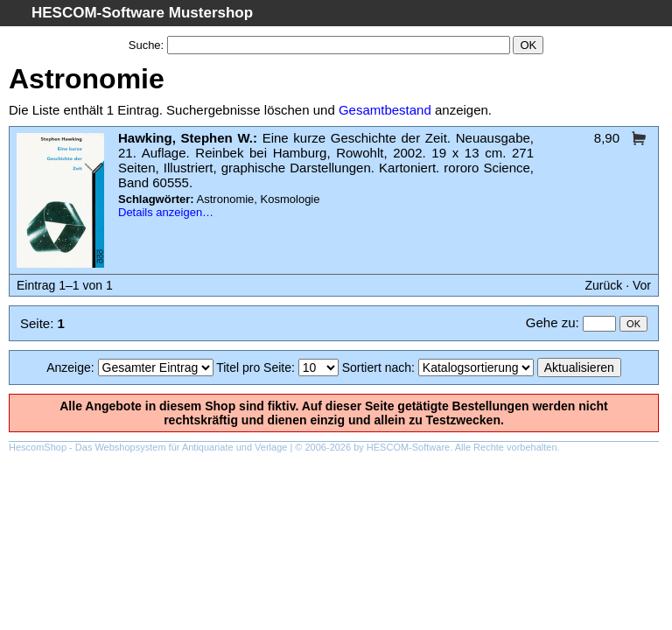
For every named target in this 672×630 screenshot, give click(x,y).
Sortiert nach (377, 367)
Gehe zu (551, 322)
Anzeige (69, 367)
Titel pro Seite (254, 367)
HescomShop (38, 447)
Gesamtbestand (385, 110)
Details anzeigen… (166, 212)
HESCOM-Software (408, 447)
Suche (145, 45)
